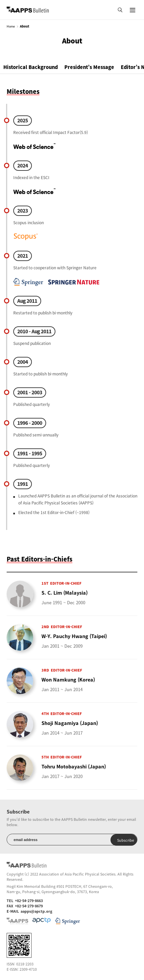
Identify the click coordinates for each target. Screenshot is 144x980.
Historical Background (31, 67)
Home (11, 27)
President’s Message (89, 67)
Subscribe (126, 840)
